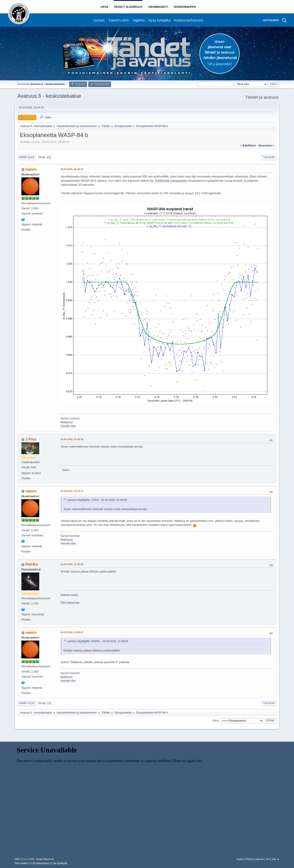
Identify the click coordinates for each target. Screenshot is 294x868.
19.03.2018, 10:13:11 (72, 491)
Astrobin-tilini (68, 426)
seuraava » (266, 145)
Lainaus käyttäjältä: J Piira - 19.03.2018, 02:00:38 (97, 500)
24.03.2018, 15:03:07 (72, 632)
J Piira (31, 439)
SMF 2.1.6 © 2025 (25, 859)
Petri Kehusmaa (70, 603)
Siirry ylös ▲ (273, 859)
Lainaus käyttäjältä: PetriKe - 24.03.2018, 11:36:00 (98, 641)
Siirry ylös (27, 703)
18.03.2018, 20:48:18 (72, 169)
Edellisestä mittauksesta (171, 181)
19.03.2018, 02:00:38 (72, 439)
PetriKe (32, 564)
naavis (31, 169)
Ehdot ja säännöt (255, 859)
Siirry (216, 721)
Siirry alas (27, 157)
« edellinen (248, 145)
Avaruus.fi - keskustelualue (49, 96)
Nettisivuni (67, 422)
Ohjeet (240, 859)
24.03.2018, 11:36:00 (72, 564)
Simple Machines (45, 859)
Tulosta (269, 157)
